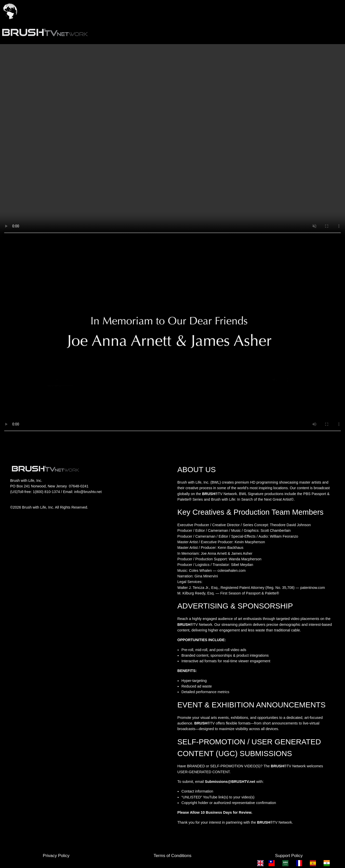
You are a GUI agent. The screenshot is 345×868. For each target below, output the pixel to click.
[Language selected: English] (296, 863)
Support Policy (289, 856)
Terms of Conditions (172, 856)
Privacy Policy (56, 856)
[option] (273, 863)
